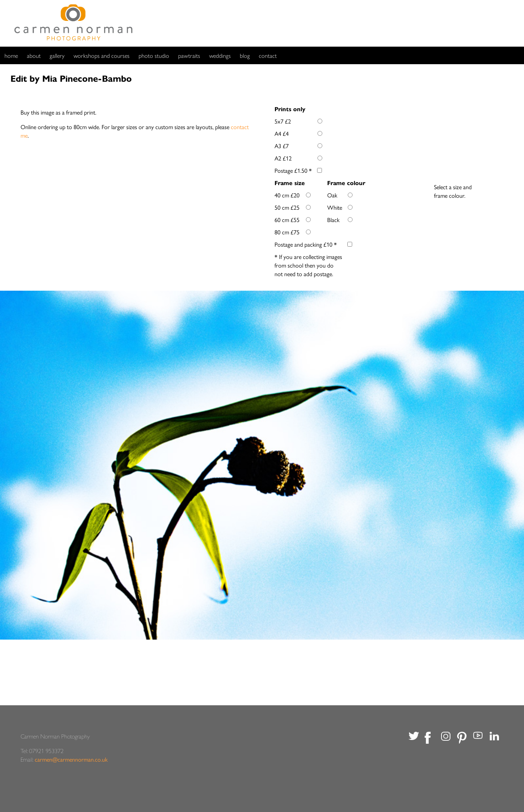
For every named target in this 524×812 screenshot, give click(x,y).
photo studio (154, 55)
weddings (220, 55)
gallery (57, 55)
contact (268, 55)
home (11, 55)
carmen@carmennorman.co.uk (71, 759)
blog (245, 55)
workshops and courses (102, 55)
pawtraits (189, 55)
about (34, 55)
